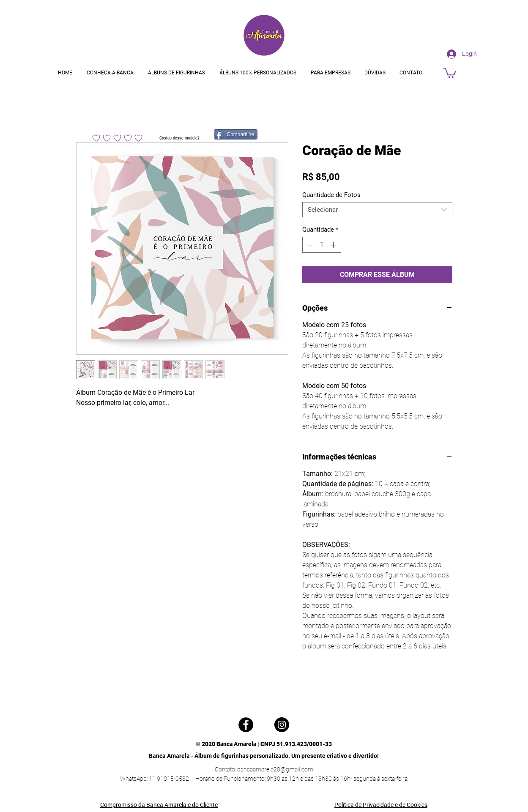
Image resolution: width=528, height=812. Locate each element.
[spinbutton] (321, 245)
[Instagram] (282, 725)
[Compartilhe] (236, 134)
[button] (450, 72)
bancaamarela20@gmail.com (275, 769)
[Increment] (334, 245)
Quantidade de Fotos (331, 195)
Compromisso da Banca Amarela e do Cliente (159, 805)
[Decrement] (309, 245)
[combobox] (377, 210)
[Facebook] (246, 725)
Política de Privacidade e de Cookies (381, 805)
